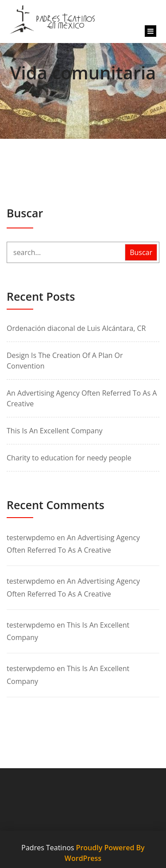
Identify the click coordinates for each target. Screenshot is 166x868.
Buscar (25, 213)
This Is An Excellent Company (54, 431)
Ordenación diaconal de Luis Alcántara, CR (76, 328)
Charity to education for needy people (69, 458)
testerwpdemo (31, 538)
